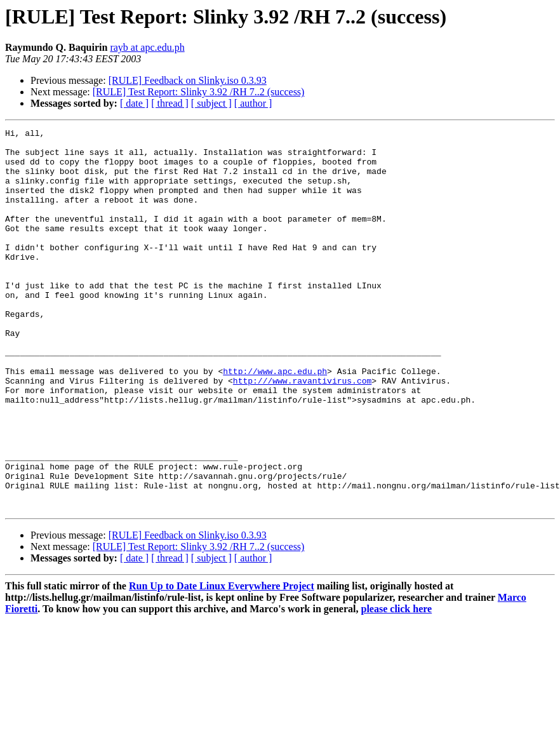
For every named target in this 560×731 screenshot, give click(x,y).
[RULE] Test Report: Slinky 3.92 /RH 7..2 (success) (199, 92)
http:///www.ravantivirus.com (302, 432)
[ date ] (134, 103)
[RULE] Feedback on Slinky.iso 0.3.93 (188, 80)
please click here (397, 685)
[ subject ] (211, 103)
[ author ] (253, 103)
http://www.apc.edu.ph (275, 420)
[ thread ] (170, 103)
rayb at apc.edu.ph (147, 47)
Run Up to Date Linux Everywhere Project (222, 662)
